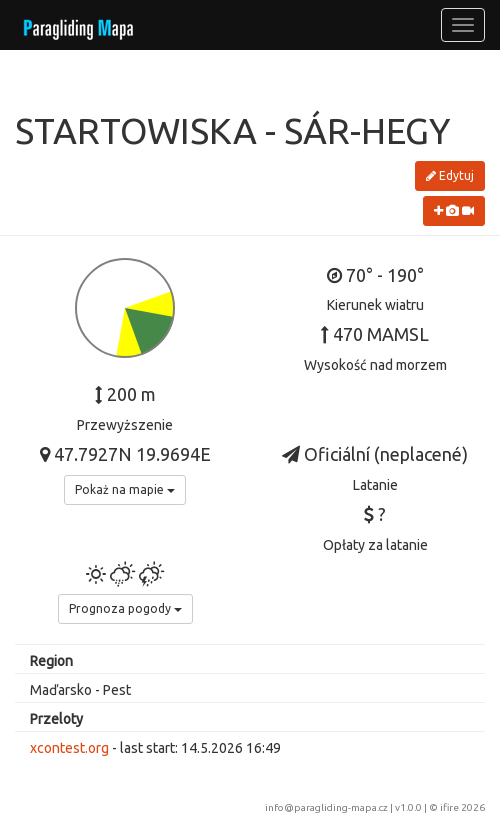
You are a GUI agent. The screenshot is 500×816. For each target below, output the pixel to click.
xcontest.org (69, 748)
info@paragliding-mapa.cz (326, 807)
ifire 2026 (462, 807)
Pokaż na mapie (125, 489)
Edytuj (450, 175)
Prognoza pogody (125, 608)
